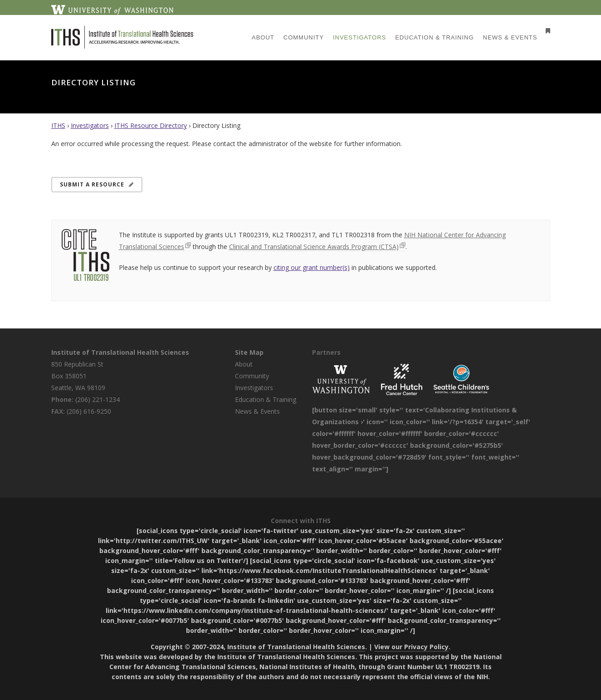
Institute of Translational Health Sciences (120, 352)
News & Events (257, 411)
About (244, 364)
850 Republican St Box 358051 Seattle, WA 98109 (78, 376)
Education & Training (266, 399)
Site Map (249, 352)
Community (252, 376)
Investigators (90, 125)
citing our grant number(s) (312, 267)
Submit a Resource (97, 184)
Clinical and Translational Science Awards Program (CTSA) (314, 247)
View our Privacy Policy (411, 647)
